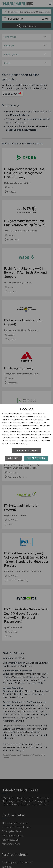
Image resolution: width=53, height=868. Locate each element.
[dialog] (26, 434)
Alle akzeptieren (36, 458)
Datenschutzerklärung (18, 443)
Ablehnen (13, 458)
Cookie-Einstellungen (27, 450)
